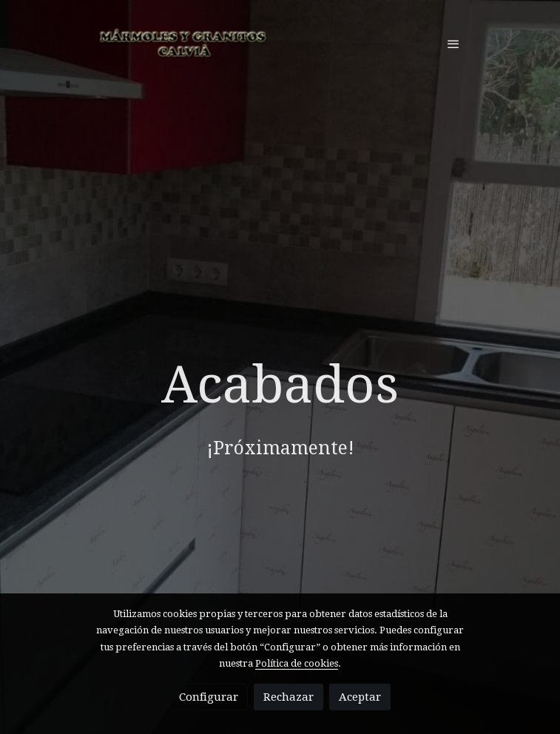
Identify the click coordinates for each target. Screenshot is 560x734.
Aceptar (360, 697)
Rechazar (289, 697)
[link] (184, 43)
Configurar (209, 697)
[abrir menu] (453, 44)
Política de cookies (297, 663)
